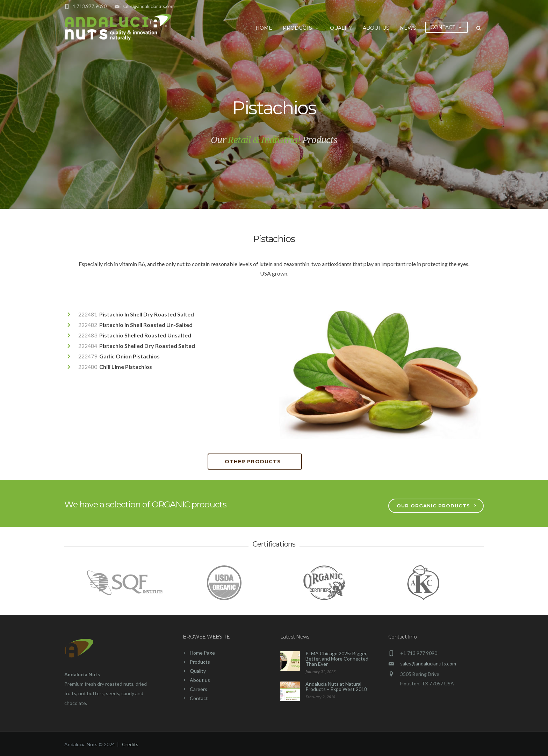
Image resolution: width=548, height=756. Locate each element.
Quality (341, 28)
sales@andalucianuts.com (149, 6)
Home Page (202, 653)
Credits (130, 744)
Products (301, 28)
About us (376, 28)
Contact (446, 27)
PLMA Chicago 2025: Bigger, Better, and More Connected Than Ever (337, 659)
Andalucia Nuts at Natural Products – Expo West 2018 (336, 686)
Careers (199, 689)
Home (264, 28)
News (408, 28)
